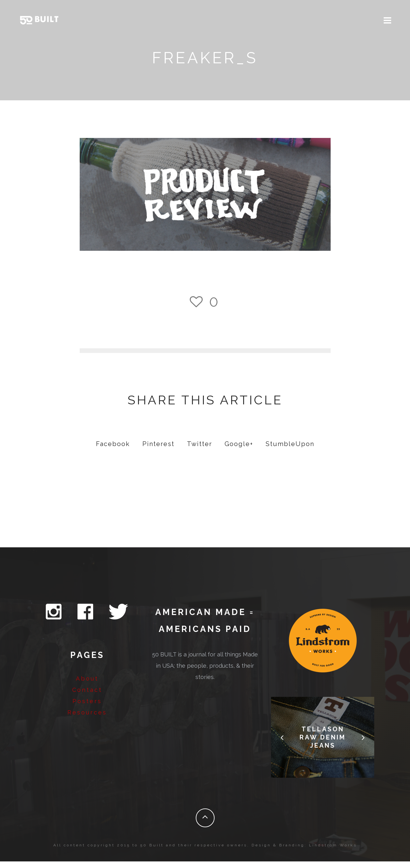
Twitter (200, 450)
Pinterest (158, 450)
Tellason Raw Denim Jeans (323, 744)
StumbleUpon (290, 450)
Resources (87, 719)
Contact (87, 696)
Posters (87, 708)
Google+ (239, 450)
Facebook (113, 450)
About (87, 685)
